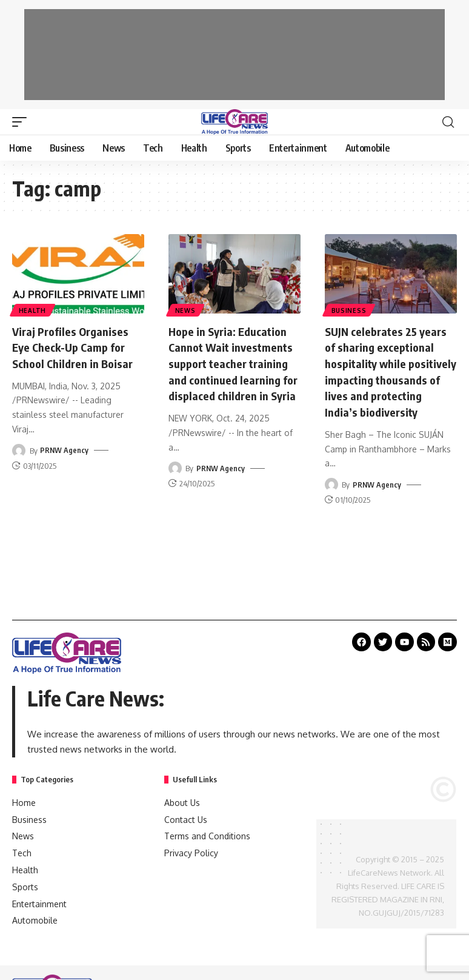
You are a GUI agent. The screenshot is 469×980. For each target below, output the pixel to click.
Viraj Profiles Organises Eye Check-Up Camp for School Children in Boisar (78, 347)
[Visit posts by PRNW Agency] (19, 449)
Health (33, 310)
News (186, 310)
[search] (448, 122)
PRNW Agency (65, 449)
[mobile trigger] (22, 122)
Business (350, 310)
